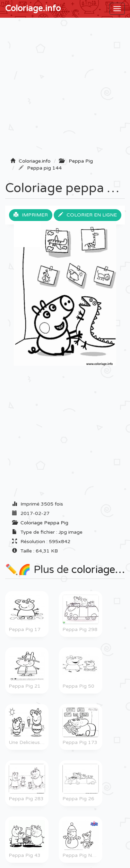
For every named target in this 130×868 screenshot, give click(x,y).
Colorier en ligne (88, 215)
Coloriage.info (33, 9)
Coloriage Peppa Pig (44, 523)
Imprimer (31, 215)
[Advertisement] (65, 90)
